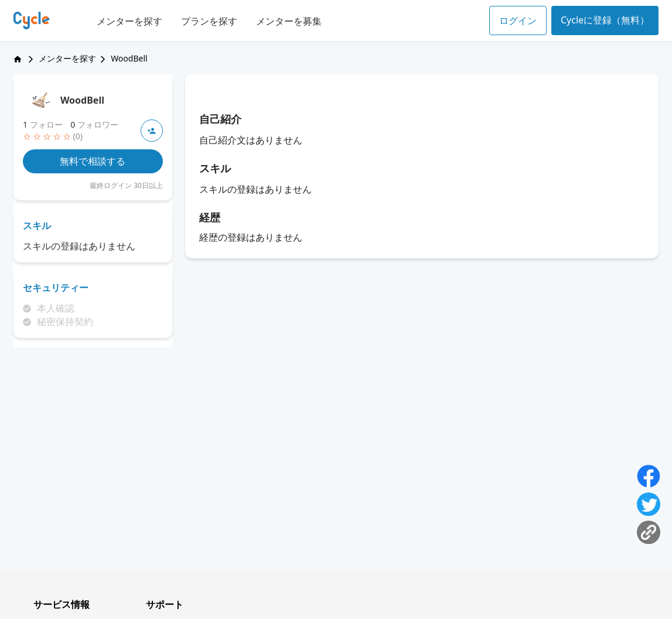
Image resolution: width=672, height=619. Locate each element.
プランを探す (209, 21)
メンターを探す (129, 21)
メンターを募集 (289, 21)
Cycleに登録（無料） (605, 20)
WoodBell (82, 100)
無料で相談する (93, 161)
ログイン (518, 20)
